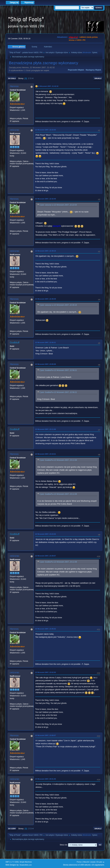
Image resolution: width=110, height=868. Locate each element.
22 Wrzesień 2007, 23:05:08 (46, 364)
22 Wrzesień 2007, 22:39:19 (46, 251)
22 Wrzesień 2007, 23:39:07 (46, 556)
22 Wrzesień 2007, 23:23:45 (46, 534)
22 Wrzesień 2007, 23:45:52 (46, 629)
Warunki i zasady (89, 862)
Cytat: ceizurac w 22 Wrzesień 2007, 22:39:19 (58, 305)
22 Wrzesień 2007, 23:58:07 (46, 735)
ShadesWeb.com (26, 865)
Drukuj (98, 78)
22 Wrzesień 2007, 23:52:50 (46, 672)
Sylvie (94, 53)
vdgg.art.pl (73, 37)
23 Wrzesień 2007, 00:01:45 (46, 779)
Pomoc (79, 862)
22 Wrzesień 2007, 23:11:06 (46, 429)
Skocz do (63, 845)
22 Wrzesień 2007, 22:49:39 (46, 299)
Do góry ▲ (101, 862)
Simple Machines (26, 862)
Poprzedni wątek (76, 70)
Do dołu (12, 78)
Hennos (14, 86)
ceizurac (15, 130)
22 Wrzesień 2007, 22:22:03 (46, 130)
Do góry (12, 829)
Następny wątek (93, 70)
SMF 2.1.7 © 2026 (12, 862)
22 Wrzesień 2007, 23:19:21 (46, 454)
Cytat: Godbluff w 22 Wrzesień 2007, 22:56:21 (58, 370)
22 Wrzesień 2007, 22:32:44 (46, 199)
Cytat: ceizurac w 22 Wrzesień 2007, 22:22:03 (58, 205)
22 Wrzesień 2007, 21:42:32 (48, 86)
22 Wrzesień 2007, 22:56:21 (46, 342)
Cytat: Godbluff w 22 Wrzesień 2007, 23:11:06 (58, 460)
